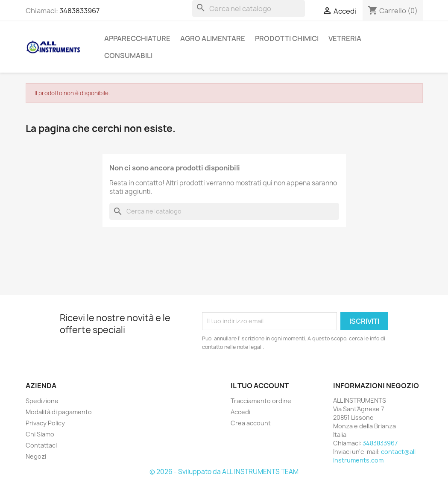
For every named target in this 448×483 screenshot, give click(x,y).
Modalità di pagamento (59, 412)
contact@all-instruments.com (376, 456)
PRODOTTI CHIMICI (287, 38)
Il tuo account (260, 386)
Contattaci (41, 445)
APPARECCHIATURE (137, 38)
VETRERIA (345, 38)
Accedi (240, 412)
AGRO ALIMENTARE (213, 38)
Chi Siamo (40, 434)
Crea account (251, 423)
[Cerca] (249, 9)
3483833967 (79, 11)
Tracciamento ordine (261, 401)
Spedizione (42, 401)
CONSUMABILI (128, 56)
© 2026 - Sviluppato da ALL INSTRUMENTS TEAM (224, 472)
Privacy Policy (45, 423)
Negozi (36, 456)
